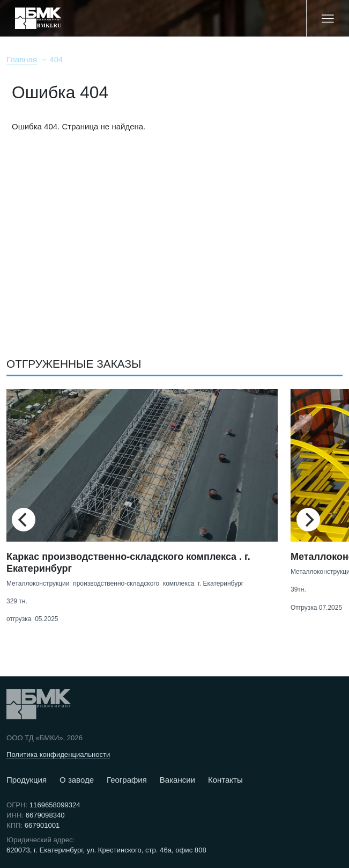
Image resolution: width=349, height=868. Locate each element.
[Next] (308, 520)
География (127, 780)
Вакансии (177, 780)
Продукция (27, 780)
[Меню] (328, 18)
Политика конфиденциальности (58, 754)
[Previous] (24, 520)
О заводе (77, 780)
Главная (22, 59)
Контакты (225, 780)
